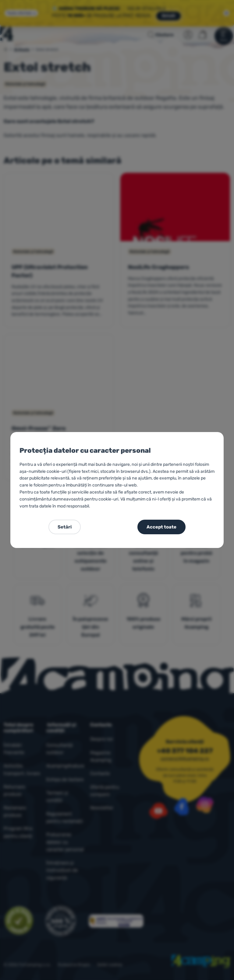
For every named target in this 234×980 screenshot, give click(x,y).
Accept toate (161, 527)
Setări (65, 527)
